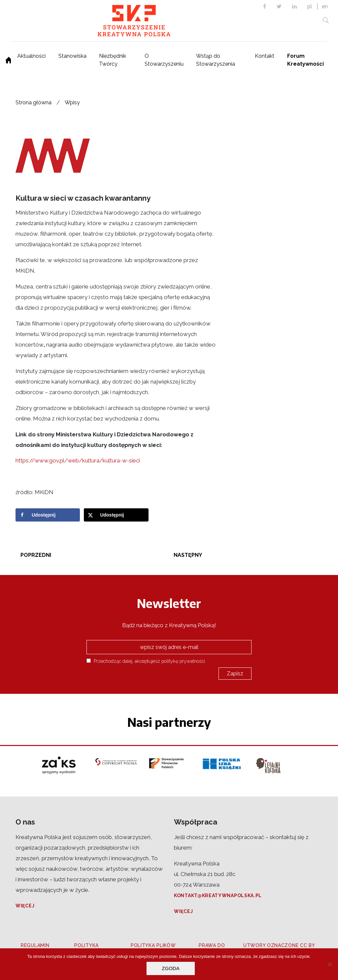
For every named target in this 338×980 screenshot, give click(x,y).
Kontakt (265, 56)
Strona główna (34, 102)
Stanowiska (72, 56)
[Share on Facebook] (48, 515)
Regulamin (35, 945)
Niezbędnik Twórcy (113, 60)
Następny (188, 555)
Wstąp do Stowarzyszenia (216, 60)
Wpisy (72, 102)
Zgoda (170, 968)
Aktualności (31, 56)
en (325, 6)
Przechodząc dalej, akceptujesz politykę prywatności (146, 661)
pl (310, 6)
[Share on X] (116, 515)
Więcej (25, 906)
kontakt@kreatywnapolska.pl (218, 896)
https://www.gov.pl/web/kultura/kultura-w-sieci (78, 460)
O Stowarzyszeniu (164, 60)
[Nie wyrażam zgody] (330, 964)
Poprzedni (36, 555)
